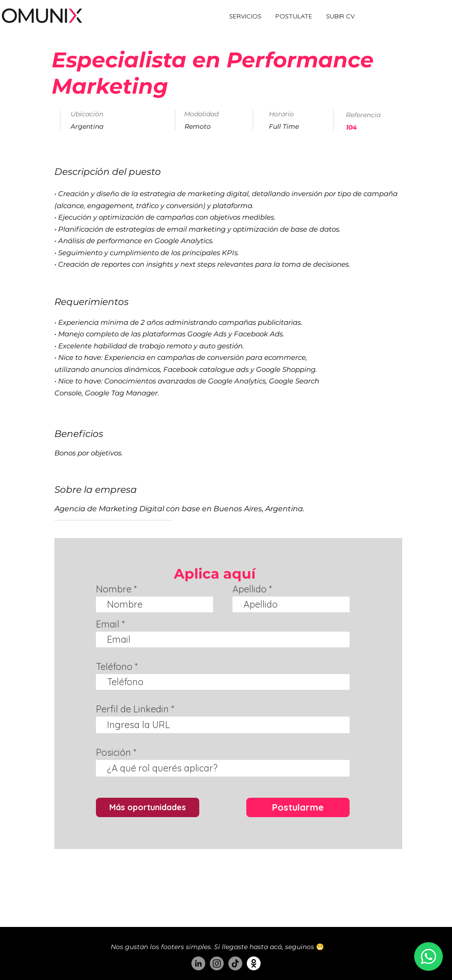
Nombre (114, 589)
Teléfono (114, 667)
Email (108, 624)
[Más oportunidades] (148, 807)
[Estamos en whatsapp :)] (428, 956)
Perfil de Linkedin (132, 709)
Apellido (250, 589)
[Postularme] (298, 807)
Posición (113, 753)
